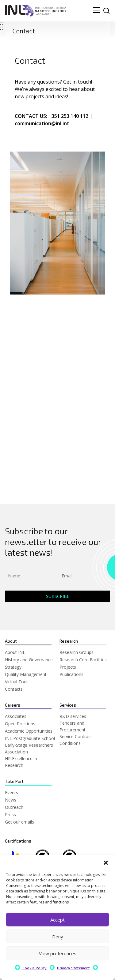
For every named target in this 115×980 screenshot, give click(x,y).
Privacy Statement (73, 968)
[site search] (106, 11)
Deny (58, 937)
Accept (57, 920)
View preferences (58, 953)
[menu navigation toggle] (97, 11)
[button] (106, 863)
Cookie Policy (34, 968)
